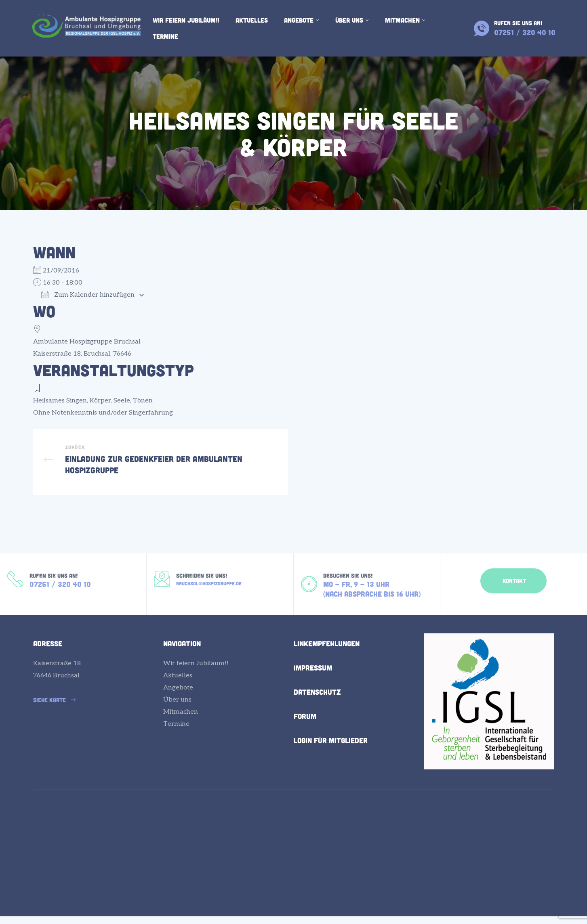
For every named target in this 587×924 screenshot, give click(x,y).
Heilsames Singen (60, 401)
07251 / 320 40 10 (60, 594)
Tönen (143, 401)
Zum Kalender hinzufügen (88, 295)
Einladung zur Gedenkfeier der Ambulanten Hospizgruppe (160, 466)
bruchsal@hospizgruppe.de (209, 593)
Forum (305, 728)
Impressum (313, 680)
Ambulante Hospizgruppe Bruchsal (87, 342)
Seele (122, 401)
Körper (100, 401)
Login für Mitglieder (331, 752)
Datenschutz (317, 704)
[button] (513, 589)
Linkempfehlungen (327, 656)
